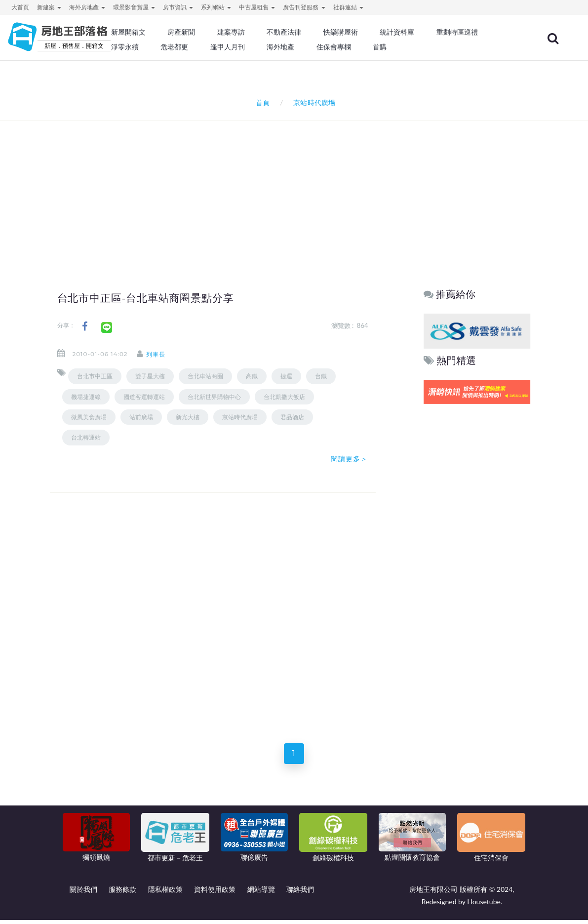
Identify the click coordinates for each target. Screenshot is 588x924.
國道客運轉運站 (144, 397)
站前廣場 (141, 417)
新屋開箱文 (128, 32)
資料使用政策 (215, 893)
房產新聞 (181, 32)
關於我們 (83, 893)
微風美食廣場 (89, 417)
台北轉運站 (86, 437)
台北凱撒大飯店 (284, 397)
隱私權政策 (165, 893)
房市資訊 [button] (178, 7)
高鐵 (252, 376)
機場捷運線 (86, 397)
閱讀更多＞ (350, 459)
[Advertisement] (297, 187)
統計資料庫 (397, 32)
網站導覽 (261, 893)
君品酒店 (292, 417)
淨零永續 (125, 47)
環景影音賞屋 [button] (134, 7)
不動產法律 (284, 32)
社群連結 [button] (348, 7)
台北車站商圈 (205, 376)
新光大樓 (188, 417)
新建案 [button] (49, 7)
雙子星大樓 (150, 376)
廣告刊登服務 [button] (304, 7)
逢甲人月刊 (228, 47)
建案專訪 (231, 32)
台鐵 (321, 376)
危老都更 (174, 47)
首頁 (261, 102)
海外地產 (280, 47)
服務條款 (122, 893)
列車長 (164, 354)
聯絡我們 (300, 893)
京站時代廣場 (240, 417)
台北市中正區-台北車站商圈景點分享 (154, 298)
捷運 (286, 376)
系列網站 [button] (216, 7)
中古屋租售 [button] (257, 7)
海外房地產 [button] (87, 7)
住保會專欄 (334, 47)
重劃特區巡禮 (457, 32)
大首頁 (20, 7)
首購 (380, 47)
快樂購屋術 (341, 32)
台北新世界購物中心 (214, 397)
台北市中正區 (95, 376)
